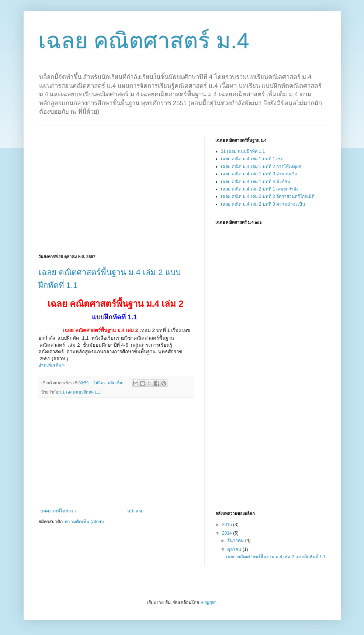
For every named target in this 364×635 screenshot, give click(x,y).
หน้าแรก (135, 511)
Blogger (208, 603)
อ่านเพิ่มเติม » (52, 365)
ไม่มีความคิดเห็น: (109, 383)
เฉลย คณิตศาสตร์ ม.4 (144, 41)
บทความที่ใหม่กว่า (58, 511)
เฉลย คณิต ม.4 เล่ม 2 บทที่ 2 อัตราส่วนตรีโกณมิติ (268, 196)
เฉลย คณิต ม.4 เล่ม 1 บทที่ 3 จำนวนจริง (259, 174)
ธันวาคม (236, 540)
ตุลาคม (235, 549)
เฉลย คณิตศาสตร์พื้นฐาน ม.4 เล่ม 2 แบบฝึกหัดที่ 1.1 (276, 557)
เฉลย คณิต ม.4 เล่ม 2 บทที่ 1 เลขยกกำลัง (260, 189)
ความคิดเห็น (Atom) (84, 522)
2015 (228, 525)
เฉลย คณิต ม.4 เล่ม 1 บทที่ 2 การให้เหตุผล (261, 167)
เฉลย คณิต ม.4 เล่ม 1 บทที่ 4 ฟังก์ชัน (256, 182)
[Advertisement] (100, 189)
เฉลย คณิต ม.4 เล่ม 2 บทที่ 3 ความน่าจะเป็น (263, 204)
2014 (228, 533)
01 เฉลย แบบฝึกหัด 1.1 (80, 392)
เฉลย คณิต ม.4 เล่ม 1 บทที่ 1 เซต (252, 159)
